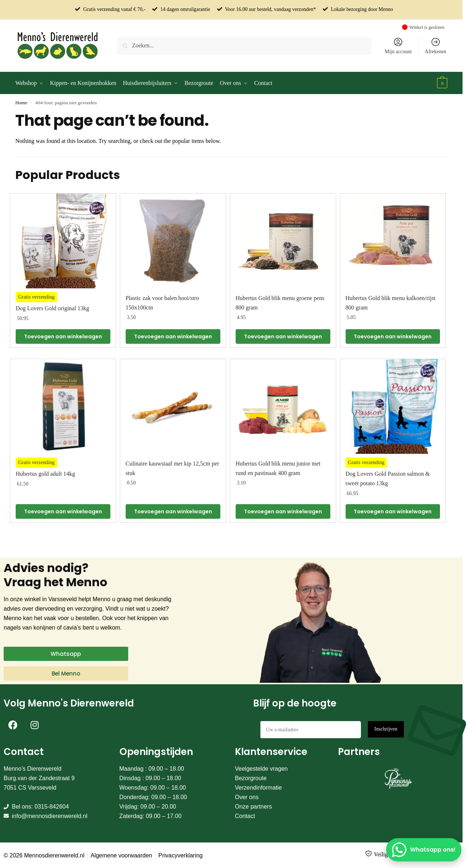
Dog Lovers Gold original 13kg (52, 308)
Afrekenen (435, 46)
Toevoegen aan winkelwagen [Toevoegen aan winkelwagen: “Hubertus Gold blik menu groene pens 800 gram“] (283, 336)
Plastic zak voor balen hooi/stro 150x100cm (162, 303)
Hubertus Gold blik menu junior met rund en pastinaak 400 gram (278, 468)
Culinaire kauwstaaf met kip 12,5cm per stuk (172, 468)
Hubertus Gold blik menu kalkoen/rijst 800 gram (391, 303)
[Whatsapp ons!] (424, 850)
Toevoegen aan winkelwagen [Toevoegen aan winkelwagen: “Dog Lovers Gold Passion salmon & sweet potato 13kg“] (393, 511)
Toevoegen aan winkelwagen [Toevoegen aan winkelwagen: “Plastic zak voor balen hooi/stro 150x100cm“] (173, 336)
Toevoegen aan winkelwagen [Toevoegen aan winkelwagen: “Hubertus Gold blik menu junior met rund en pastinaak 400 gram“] (283, 511)
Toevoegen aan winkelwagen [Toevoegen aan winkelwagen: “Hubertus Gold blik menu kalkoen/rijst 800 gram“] (393, 336)
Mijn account (398, 46)
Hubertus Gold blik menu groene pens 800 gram (280, 303)
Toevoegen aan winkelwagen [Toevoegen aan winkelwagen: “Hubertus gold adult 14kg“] (63, 511)
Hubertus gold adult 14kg (45, 474)
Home (21, 103)
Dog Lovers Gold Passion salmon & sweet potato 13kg (388, 478)
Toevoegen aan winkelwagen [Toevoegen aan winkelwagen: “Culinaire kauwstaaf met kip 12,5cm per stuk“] (173, 511)
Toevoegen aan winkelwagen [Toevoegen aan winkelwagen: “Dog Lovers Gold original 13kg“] (63, 336)
